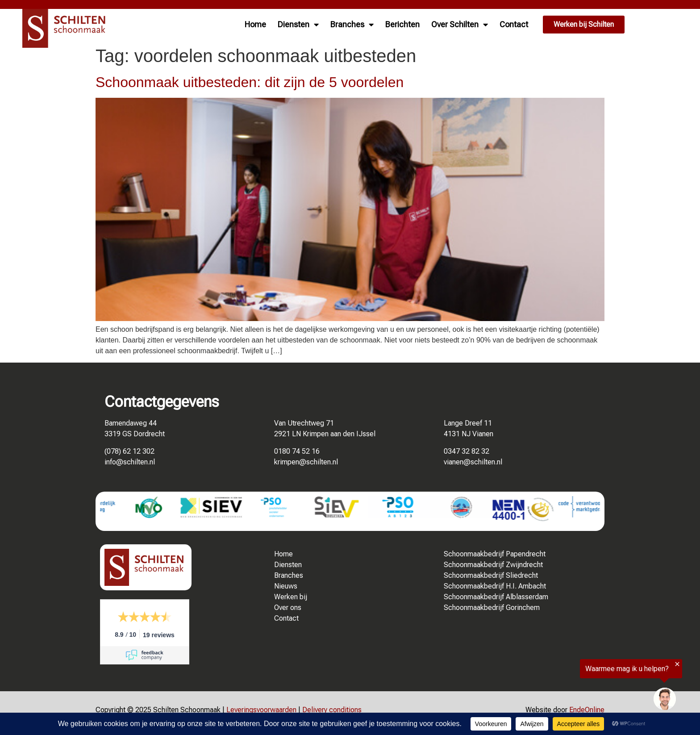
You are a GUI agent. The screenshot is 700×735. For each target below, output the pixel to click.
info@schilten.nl (130, 462)
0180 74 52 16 (297, 451)
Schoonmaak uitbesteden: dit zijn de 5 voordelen (250, 82)
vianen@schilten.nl (473, 462)
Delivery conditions (332, 710)
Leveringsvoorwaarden (261, 710)
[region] (590, 688)
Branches (352, 25)
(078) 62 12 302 (129, 451)
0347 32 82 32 (467, 451)
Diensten (298, 25)
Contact (514, 24)
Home (255, 24)
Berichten (402, 24)
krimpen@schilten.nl (306, 462)
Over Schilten (460, 25)
